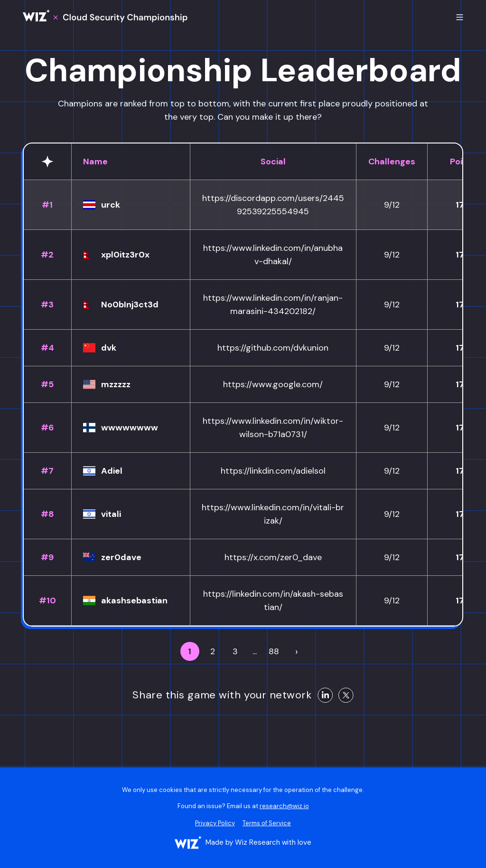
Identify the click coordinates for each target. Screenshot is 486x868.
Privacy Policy (215, 823)
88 (274, 651)
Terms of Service (267, 823)
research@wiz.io (284, 806)
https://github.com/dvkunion (273, 348)
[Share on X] (346, 695)
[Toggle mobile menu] (460, 17)
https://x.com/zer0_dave (273, 557)
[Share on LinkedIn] (325, 695)
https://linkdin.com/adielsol (273, 471)
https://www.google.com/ (273, 384)
